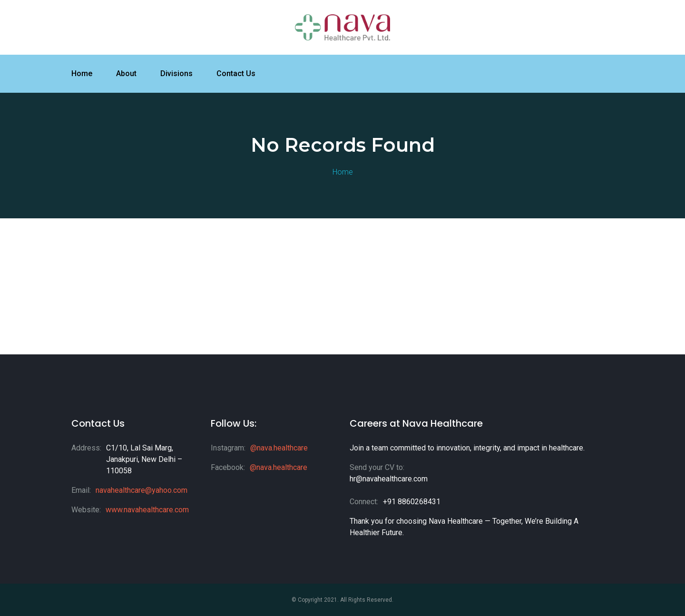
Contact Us (236, 73)
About (126, 73)
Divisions (176, 73)
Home (82, 73)
